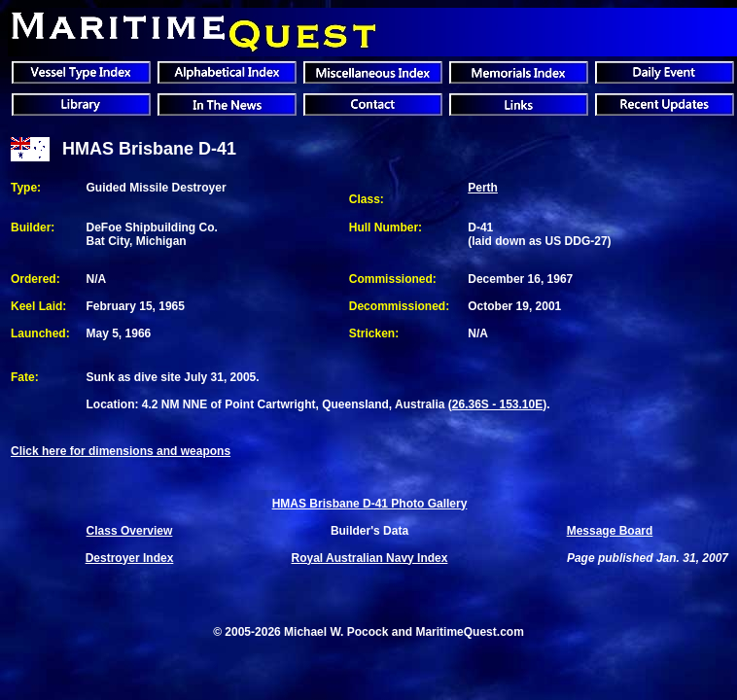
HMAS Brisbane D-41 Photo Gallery (370, 504)
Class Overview (130, 531)
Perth (483, 188)
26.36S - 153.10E (497, 404)
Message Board (610, 531)
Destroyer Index (130, 558)
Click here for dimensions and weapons (121, 451)
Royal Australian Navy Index (370, 558)
